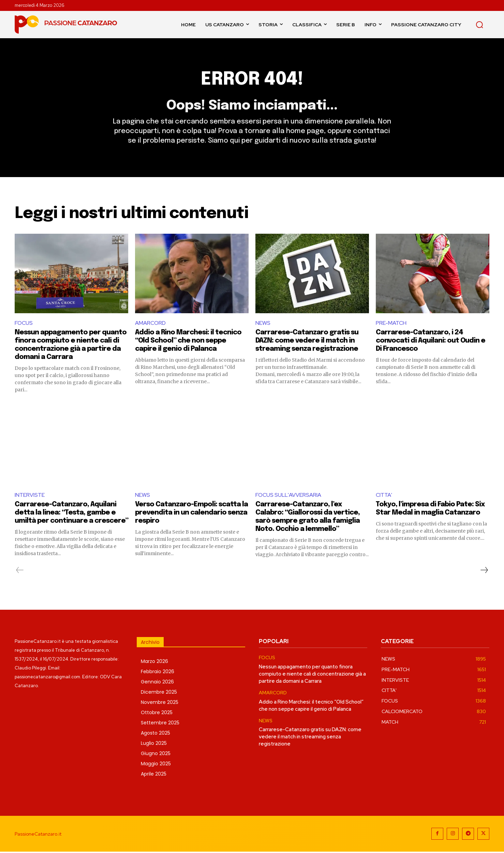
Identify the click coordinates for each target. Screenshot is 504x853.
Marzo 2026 (154, 663)
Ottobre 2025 (157, 714)
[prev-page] (20, 572)
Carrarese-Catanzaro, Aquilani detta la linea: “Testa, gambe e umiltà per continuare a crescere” (71, 514)
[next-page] (484, 572)
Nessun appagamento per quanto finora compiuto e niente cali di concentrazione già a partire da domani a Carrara (312, 675)
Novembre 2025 (160, 704)
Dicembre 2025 (159, 693)
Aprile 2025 (154, 775)
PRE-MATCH (391, 324)
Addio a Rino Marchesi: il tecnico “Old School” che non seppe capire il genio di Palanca (188, 342)
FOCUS (24, 324)
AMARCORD (150, 324)
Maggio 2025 (156, 765)
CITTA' (384, 496)
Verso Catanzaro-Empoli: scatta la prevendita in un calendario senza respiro (191, 514)
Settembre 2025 (160, 724)
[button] (479, 25)
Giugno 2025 (156, 755)
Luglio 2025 (154, 744)
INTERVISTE (30, 496)
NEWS (263, 324)
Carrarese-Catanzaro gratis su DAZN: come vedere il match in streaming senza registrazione (307, 342)
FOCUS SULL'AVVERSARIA (288, 496)
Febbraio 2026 (158, 673)
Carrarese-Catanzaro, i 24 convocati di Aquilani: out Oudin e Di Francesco (431, 342)
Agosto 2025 (155, 734)
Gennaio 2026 (157, 683)
